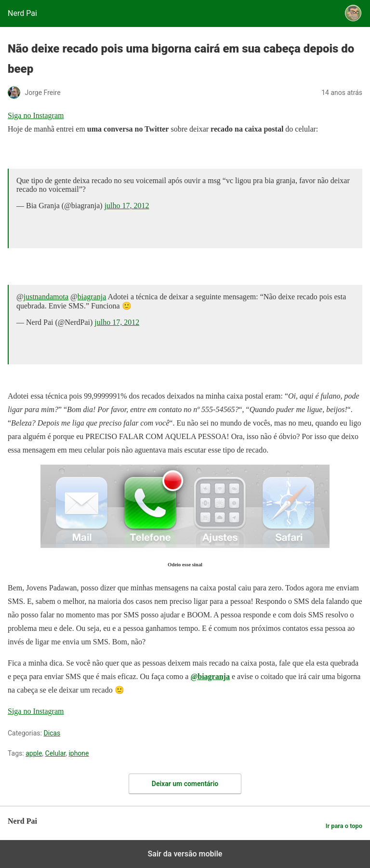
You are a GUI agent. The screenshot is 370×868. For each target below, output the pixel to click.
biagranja (92, 297)
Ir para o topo (344, 826)
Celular (56, 753)
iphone (79, 753)
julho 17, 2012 (127, 206)
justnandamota (46, 297)
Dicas (52, 733)
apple (34, 753)
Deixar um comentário (185, 784)
